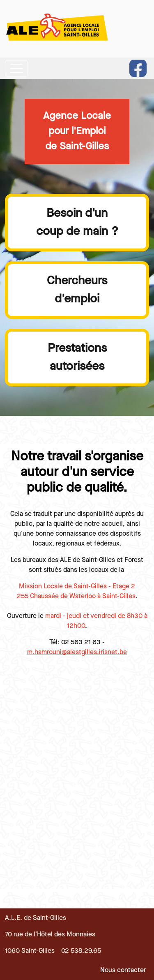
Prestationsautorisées (77, 357)
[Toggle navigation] (16, 68)
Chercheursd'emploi (77, 290)
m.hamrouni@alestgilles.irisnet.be (77, 652)
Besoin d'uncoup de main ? (77, 222)
